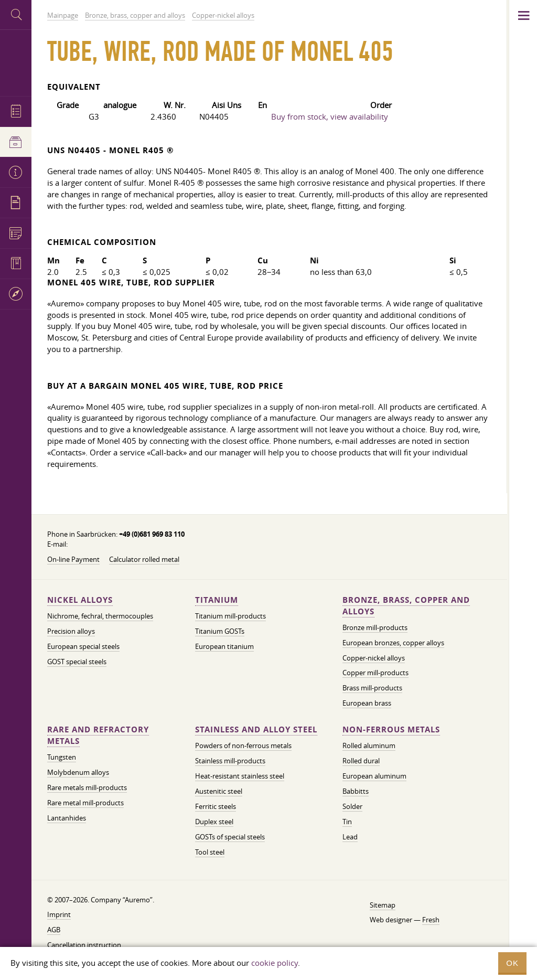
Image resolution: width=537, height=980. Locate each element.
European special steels (83, 646)
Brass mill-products (372, 688)
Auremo (16, 62)
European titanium (224, 646)
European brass (367, 703)
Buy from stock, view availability (330, 116)
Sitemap (383, 905)
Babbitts (356, 791)
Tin (347, 822)
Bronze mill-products (375, 627)
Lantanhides (67, 818)
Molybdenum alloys (78, 772)
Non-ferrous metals (391, 729)
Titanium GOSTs (220, 631)
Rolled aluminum (369, 745)
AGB (54, 930)
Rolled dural (361, 761)
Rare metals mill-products (87, 787)
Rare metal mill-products (85, 803)
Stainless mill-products (230, 761)
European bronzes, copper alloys (393, 643)
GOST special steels (77, 662)
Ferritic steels (216, 806)
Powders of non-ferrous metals (243, 745)
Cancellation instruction (84, 945)
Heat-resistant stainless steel (240, 776)
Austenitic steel (219, 791)
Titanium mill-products (230, 616)
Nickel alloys (80, 600)
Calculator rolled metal (144, 559)
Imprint (59, 914)
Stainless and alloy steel (256, 729)
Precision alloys (71, 631)
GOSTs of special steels (230, 837)
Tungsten (62, 757)
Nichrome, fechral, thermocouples (100, 616)
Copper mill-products (375, 673)
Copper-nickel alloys (374, 658)
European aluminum (374, 776)
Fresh (431, 920)
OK (512, 963)
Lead (350, 837)
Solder (352, 806)
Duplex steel (214, 822)
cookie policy (275, 963)
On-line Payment (73, 559)
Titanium (217, 600)
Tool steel (210, 852)
